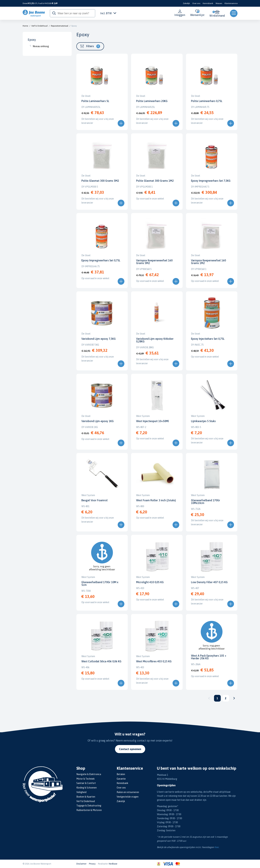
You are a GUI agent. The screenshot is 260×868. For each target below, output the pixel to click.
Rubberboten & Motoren (89, 810)
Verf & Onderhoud (39, 26)
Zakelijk (186, 3)
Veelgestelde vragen (128, 797)
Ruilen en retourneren (128, 792)
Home (25, 26)
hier (217, 847)
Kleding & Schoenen (87, 788)
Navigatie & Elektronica (89, 774)
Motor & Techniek (86, 779)
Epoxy (74, 26)
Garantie (121, 779)
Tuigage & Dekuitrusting (89, 806)
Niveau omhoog (41, 46)
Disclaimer (81, 864)
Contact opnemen (130, 749)
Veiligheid (81, 792)
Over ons (196, 3)
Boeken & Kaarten (86, 797)
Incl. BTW (108, 13)
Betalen (121, 774)
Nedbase (113, 864)
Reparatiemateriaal (60, 26)
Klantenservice (231, 3)
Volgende (234, 698)
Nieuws (219, 3)
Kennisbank (208, 3)
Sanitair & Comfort (86, 783)
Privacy (92, 864)
